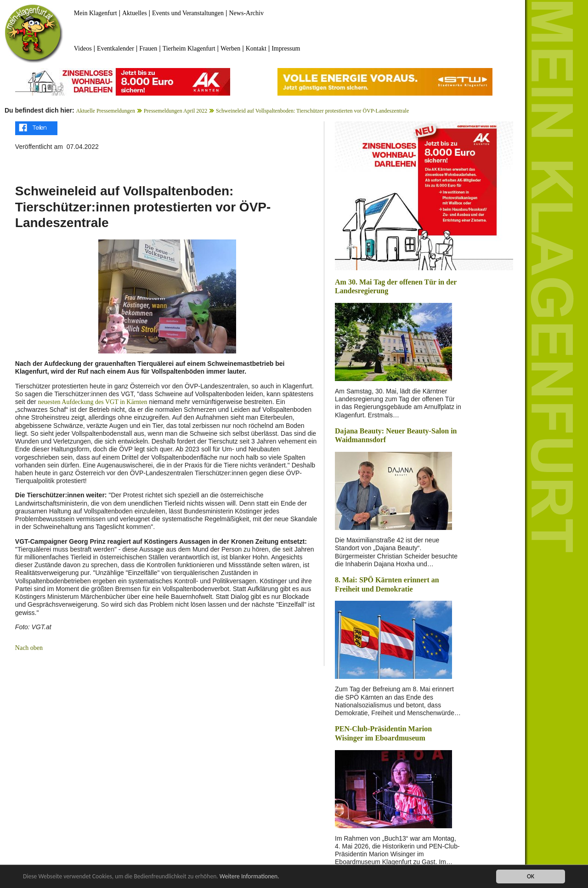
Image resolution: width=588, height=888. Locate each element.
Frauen (148, 48)
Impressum (286, 48)
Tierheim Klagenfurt (189, 48)
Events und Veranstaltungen (188, 13)
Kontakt (256, 48)
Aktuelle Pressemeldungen (106, 111)
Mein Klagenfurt (96, 13)
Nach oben (29, 648)
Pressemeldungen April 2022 (176, 111)
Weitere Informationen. (249, 877)
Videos (83, 48)
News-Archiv (246, 13)
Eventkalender (116, 48)
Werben (230, 48)
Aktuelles (135, 13)
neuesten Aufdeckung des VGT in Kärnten (93, 402)
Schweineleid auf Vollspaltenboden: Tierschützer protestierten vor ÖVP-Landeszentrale (312, 111)
